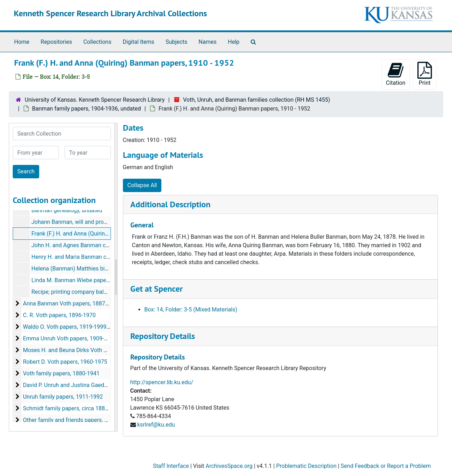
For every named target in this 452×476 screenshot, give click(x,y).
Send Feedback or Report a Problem (386, 466)
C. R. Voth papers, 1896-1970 (59, 315)
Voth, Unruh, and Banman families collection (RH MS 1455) (257, 100)
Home (22, 42)
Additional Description (170, 204)
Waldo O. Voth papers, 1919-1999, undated (76, 327)
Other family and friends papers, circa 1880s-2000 (85, 420)
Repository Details (163, 336)
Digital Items (138, 42)
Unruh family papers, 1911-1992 (63, 397)
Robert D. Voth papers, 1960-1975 (65, 362)
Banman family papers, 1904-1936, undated (87, 109)
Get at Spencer (156, 289)
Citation (396, 74)
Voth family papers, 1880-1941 (61, 373)
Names (207, 42)
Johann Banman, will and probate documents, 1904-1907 (103, 222)
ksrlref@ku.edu (156, 425)
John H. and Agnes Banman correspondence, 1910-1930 (102, 245)
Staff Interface (171, 466)
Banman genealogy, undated (67, 210)
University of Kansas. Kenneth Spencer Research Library (95, 100)
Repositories (56, 42)
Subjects (176, 42)
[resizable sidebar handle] (116, 277)
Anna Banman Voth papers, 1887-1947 (71, 304)
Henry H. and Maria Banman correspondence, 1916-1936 (102, 257)
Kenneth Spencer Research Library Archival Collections (110, 13)
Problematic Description (306, 466)
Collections (97, 42)
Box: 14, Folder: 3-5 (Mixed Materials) (191, 310)
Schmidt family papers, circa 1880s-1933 (74, 408)
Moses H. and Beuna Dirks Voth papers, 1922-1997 (87, 350)
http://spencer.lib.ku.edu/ (162, 382)
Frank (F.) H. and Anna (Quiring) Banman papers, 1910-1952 (106, 234)
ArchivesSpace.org (229, 466)
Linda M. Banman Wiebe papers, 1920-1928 (86, 280)
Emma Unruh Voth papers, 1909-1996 (70, 338)
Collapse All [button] (142, 185)
